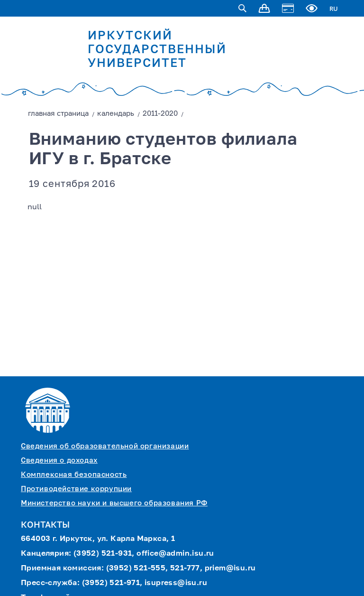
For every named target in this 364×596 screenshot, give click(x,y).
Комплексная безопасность (74, 475)
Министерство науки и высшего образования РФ (114, 503)
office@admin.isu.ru (175, 554)
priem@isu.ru (230, 568)
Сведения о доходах (59, 461)
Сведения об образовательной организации (105, 446)
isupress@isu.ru (176, 583)
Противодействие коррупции (76, 489)
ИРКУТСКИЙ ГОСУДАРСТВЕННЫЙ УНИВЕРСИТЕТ (157, 50)
